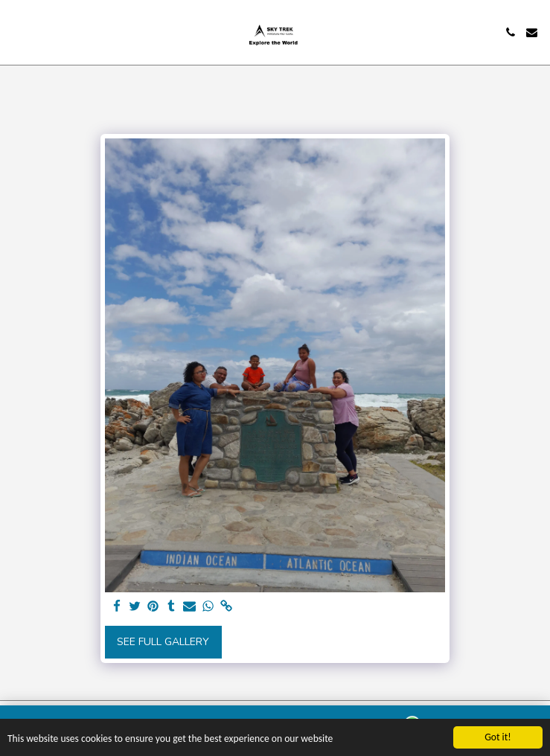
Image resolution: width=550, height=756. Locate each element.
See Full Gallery (163, 642)
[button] (16, 32)
